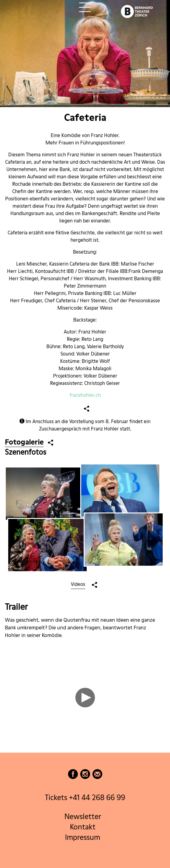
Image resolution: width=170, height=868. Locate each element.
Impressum (83, 837)
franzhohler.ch (85, 395)
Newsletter (83, 816)
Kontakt (83, 827)
